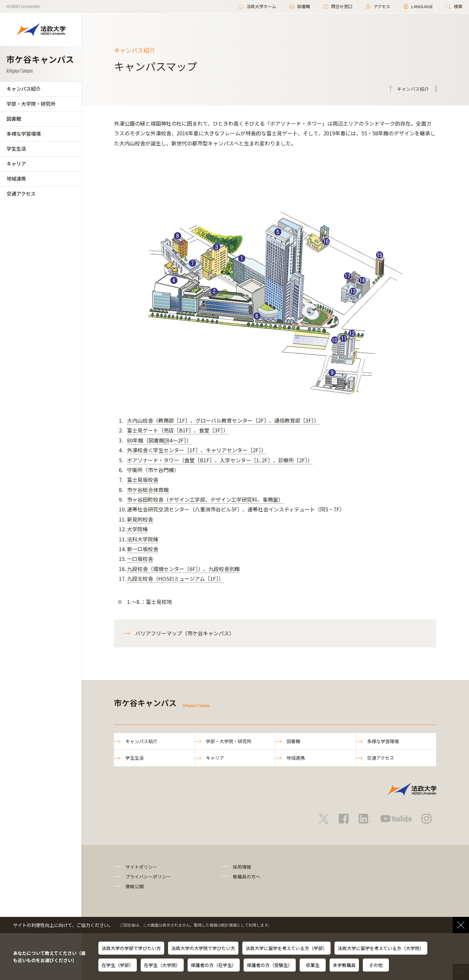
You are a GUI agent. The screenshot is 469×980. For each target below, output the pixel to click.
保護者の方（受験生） (270, 965)
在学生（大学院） (162, 965)
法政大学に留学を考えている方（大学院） (381, 948)
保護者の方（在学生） (214, 965)
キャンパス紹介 (24, 89)
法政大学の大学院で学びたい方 (203, 948)
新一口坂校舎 (143, 549)
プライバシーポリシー (148, 877)
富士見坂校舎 (143, 480)
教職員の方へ (247, 877)
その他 (376, 965)
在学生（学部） (118, 965)
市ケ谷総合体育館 (148, 490)
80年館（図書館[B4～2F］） (159, 440)
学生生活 (16, 149)
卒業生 (313, 965)
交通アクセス (21, 193)
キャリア (16, 163)
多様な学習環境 (24, 134)
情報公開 (135, 887)
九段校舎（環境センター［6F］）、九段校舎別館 (183, 569)
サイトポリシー (141, 867)
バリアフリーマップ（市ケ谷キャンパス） (185, 633)
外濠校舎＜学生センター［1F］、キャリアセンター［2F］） (197, 450)
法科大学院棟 (143, 539)
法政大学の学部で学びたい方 (131, 948)
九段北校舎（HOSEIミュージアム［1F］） (175, 578)
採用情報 (242, 867)
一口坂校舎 (140, 559)
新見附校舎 (140, 519)
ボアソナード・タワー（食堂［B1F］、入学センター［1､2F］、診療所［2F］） (220, 460)
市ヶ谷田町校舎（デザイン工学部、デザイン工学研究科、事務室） (205, 499)
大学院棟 (137, 529)
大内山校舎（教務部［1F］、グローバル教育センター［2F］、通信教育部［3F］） (223, 420)
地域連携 (16, 178)
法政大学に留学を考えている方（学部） (286, 948)
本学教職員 (344, 965)
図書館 (14, 119)
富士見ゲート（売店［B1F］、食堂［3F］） (178, 430)
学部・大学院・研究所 (31, 104)
